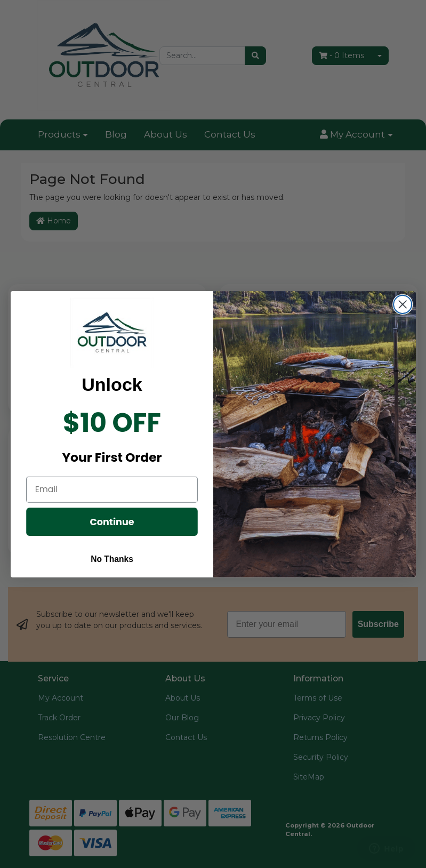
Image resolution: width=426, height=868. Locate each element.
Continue (112, 521)
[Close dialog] (403, 304)
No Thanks (112, 558)
